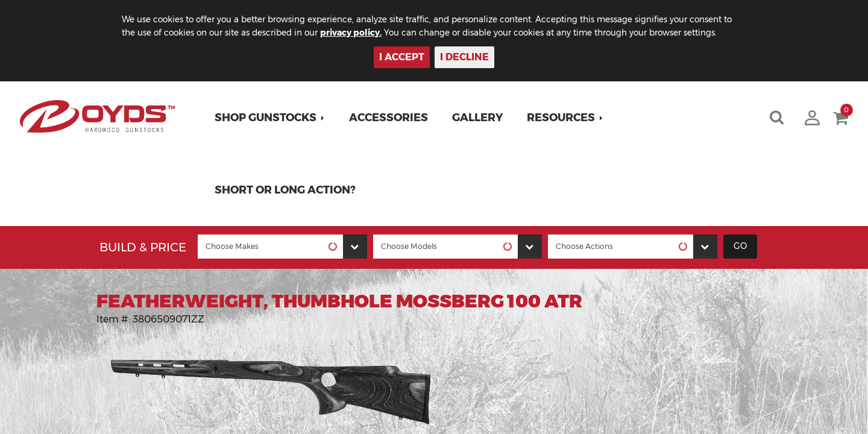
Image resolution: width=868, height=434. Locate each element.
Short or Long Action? (286, 190)
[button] (271, 118)
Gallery (479, 118)
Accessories (390, 118)
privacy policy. (368, 33)
